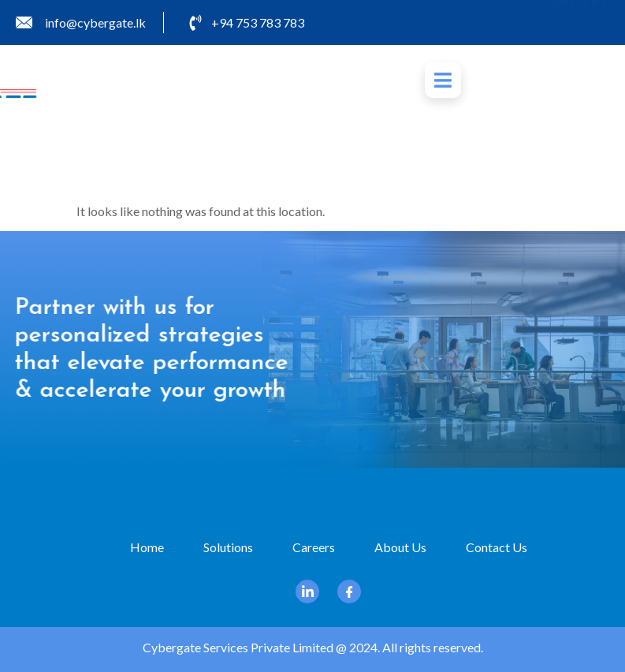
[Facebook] (595, 22)
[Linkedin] (563, 22)
